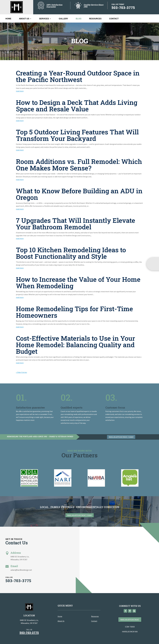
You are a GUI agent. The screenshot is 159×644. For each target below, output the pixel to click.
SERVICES (44, 19)
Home (8, 19)
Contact (114, 19)
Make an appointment (130, 619)
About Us (24, 19)
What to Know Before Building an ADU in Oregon (79, 194)
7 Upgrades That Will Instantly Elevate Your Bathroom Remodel (76, 224)
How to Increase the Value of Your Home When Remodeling (78, 282)
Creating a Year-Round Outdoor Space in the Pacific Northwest (78, 76)
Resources (95, 19)
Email (14, 566)
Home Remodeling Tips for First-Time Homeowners (74, 312)
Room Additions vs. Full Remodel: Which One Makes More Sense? (79, 165)
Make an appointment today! (121, 437)
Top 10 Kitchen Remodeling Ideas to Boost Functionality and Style (71, 253)
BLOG (79, 19)
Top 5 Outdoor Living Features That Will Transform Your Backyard (77, 135)
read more (20, 91)
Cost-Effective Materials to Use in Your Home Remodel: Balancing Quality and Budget (75, 345)
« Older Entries (21, 372)
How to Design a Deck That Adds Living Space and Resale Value (77, 106)
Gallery (63, 19)
